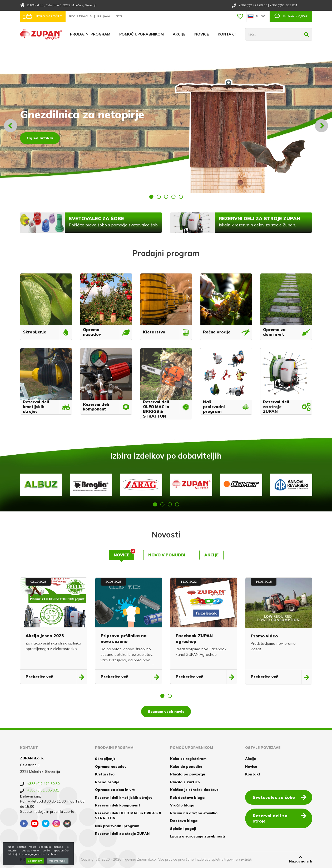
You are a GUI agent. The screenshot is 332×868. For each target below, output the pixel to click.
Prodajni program (90, 34)
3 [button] (166, 197)
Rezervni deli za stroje (280, 818)
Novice (202, 34)
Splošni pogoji (183, 829)
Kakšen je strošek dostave (194, 790)
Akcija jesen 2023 (45, 636)
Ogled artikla (40, 138)
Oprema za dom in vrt (115, 790)
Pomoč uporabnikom (142, 34)
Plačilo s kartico (185, 782)
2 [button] (159, 197)
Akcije (179, 34)
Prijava (104, 16)
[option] (166, 126)
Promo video (264, 636)
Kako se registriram (188, 759)
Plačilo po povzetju (188, 774)
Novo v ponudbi (167, 555)
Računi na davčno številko (194, 813)
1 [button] (151, 197)
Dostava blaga (184, 821)
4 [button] (174, 197)
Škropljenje (105, 759)
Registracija (81, 16)
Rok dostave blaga (187, 798)
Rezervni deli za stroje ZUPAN (122, 834)
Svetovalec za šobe (280, 797)
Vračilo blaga (182, 805)
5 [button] (181, 197)
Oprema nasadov (111, 767)
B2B (119, 16)
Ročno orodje (107, 782)
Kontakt (227, 34)
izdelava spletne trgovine (217, 859)
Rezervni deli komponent (118, 805)
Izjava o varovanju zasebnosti (198, 836)
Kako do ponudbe (186, 767)
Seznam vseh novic (166, 712)
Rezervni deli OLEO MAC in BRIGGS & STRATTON (128, 816)
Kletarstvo (105, 774)
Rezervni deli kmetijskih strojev (124, 798)
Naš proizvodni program (117, 826)
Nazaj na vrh (301, 859)
